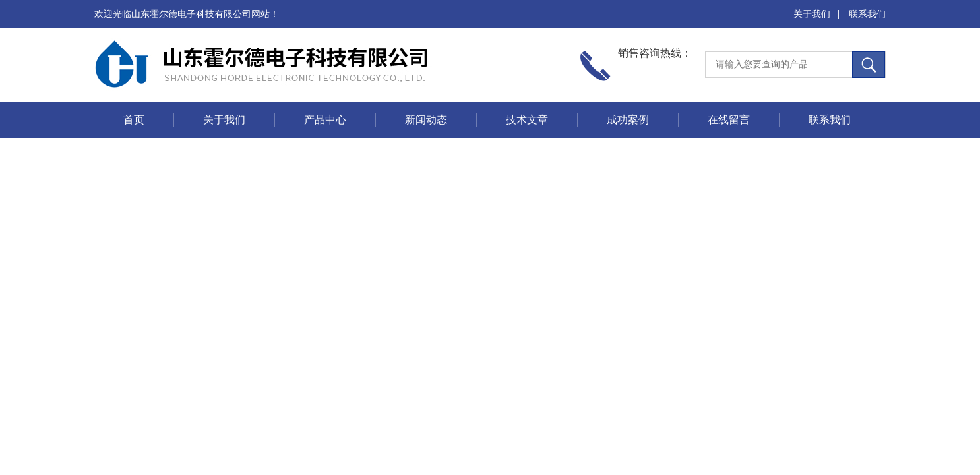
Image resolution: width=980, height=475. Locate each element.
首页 (134, 120)
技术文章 (527, 120)
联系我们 (867, 14)
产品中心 (325, 120)
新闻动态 (426, 120)
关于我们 (812, 14)
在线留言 (729, 120)
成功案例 (628, 120)
